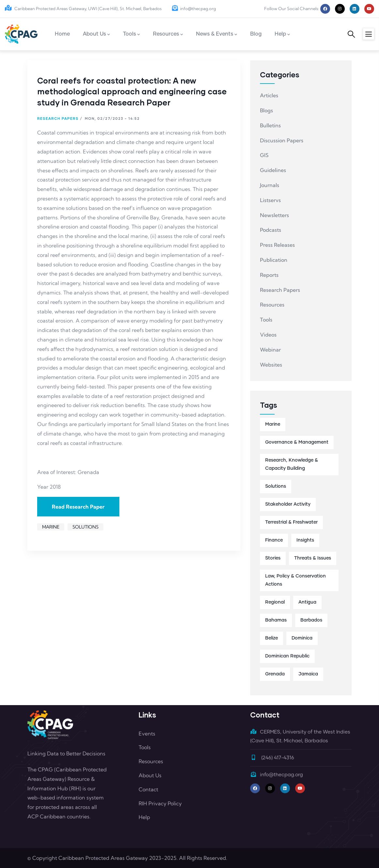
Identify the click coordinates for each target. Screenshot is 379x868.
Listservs (270, 200)
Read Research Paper (78, 507)
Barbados (311, 620)
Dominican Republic (287, 656)
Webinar (270, 350)
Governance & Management (297, 442)
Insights (305, 540)
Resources (272, 305)
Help (144, 817)
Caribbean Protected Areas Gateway (103, 858)
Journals (270, 185)
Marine (51, 527)
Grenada (275, 674)
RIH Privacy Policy (160, 803)
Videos (268, 335)
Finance (274, 540)
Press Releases (277, 245)
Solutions (85, 527)
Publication (274, 260)
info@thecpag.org (194, 8)
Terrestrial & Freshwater (291, 522)
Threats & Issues (313, 558)
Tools (266, 320)
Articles (269, 95)
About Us (150, 775)
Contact (148, 789)
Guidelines (273, 170)
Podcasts (271, 230)
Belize (272, 638)
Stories (273, 558)
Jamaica (308, 674)
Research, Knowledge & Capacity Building (292, 464)
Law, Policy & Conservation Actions (296, 580)
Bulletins (270, 125)
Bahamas (276, 620)
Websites (271, 365)
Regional (275, 602)
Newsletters (274, 215)
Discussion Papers (282, 140)
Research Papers (58, 118)
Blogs (266, 110)
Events (147, 734)
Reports (269, 275)
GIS (264, 155)
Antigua (307, 602)
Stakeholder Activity (288, 504)
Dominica (302, 638)
